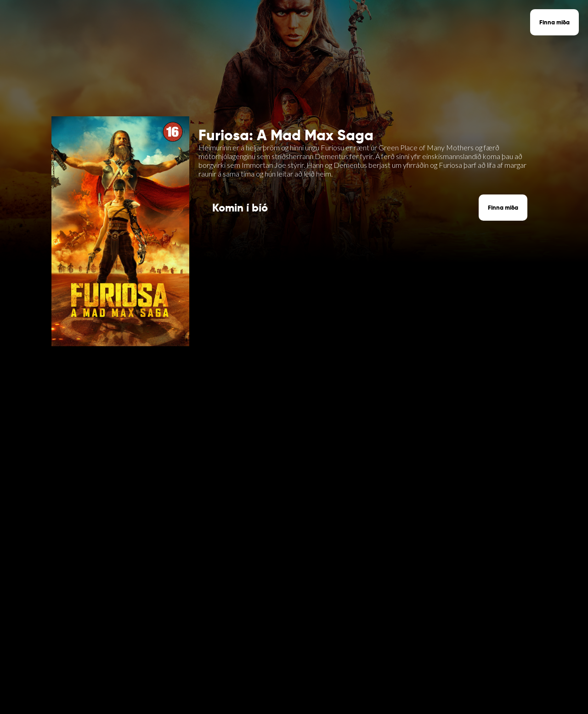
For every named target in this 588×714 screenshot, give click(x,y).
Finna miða (554, 22)
